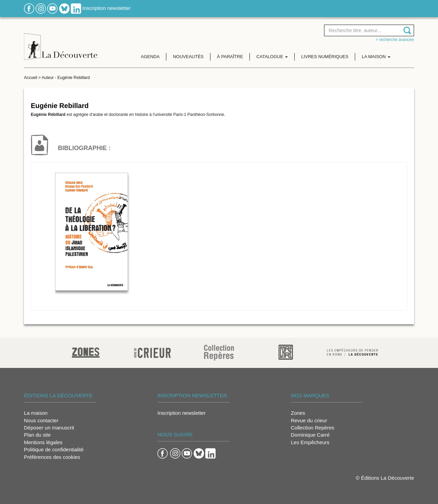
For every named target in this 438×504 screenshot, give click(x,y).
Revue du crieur (309, 420)
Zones (298, 413)
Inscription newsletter (107, 8)
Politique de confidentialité (54, 449)
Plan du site (37, 435)
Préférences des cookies (52, 457)
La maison (36, 413)
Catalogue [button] (272, 57)
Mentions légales (43, 442)
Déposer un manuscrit (49, 428)
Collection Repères (313, 428)
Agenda (150, 57)
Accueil (31, 78)
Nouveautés (188, 57)
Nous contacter (41, 420)
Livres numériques (325, 57)
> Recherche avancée (395, 40)
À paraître (230, 57)
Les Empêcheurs (310, 442)
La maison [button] (376, 57)
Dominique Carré (310, 435)
